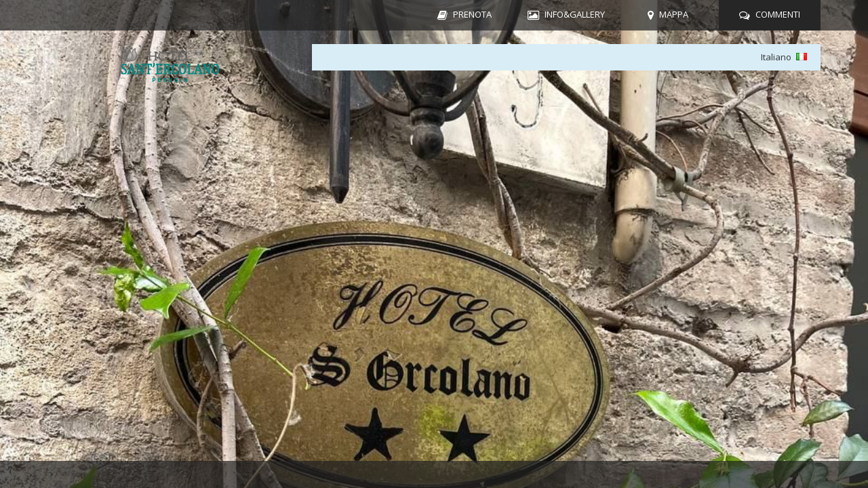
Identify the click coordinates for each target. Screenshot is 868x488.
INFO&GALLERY (575, 14)
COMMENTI (778, 14)
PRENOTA (472, 14)
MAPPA (674, 14)
